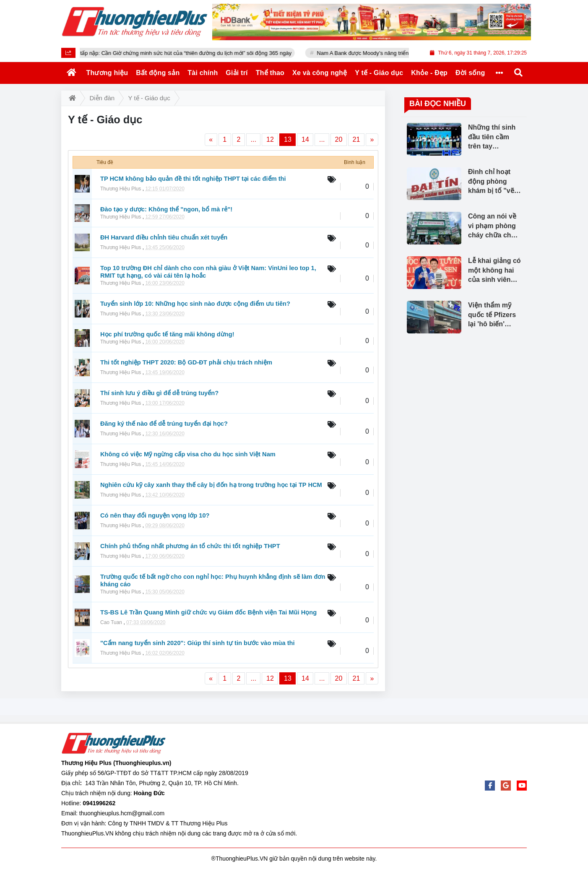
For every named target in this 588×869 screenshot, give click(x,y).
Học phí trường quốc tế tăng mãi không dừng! (167, 334)
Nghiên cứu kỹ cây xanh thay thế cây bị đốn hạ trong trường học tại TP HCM (211, 485)
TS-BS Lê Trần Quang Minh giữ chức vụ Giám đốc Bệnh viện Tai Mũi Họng (208, 612)
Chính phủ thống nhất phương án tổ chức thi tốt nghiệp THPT (190, 546)
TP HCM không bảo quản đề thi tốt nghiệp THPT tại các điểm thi (193, 179)
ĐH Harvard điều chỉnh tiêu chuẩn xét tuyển (164, 237)
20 (339, 139)
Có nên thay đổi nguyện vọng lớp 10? (155, 515)
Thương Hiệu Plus (121, 189)
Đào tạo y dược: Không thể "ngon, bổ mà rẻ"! (166, 209)
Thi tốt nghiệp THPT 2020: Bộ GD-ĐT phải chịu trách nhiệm (186, 362)
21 (356, 139)
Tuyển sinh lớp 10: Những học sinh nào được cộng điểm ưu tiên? (195, 304)
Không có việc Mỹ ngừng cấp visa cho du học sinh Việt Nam (188, 454)
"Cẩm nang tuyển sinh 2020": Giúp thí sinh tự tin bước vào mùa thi (198, 643)
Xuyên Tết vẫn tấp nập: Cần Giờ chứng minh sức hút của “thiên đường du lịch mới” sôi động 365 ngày (189, 53)
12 (270, 139)
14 (305, 139)
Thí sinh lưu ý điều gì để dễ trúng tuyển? (159, 393)
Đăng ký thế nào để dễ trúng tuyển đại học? (164, 424)
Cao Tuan (111, 622)
